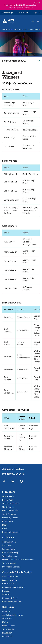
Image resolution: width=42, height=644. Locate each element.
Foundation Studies (10, 511)
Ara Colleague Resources (13, 615)
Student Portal (8, 629)
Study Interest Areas (16, 29)
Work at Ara (7, 636)
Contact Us (7, 619)
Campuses (7, 545)
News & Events (8, 626)
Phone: (6, 474)
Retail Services (8, 584)
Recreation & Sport (10, 580)
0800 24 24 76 (17, 474)
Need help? (7, 633)
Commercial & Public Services (17, 572)
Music (27, 29)
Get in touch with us (13, 469)
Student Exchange (10, 556)
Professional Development (13, 587)
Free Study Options (10, 518)
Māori (5, 525)
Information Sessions (11, 567)
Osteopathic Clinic (10, 598)
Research (6, 591)
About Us (6, 611)
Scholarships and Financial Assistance (18, 560)
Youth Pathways (9, 514)
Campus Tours (8, 549)
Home (4, 29)
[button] (21, 61)
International (23, 12)
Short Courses (8, 507)
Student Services (9, 563)
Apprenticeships (7, 12)
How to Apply (8, 500)
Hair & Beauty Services (12, 602)
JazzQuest (35, 29)
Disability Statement (11, 532)
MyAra (37, 12)
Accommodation (9, 542)
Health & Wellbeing (10, 553)
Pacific (5, 528)
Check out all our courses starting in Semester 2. (21, 6)
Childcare (6, 594)
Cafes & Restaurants (11, 577)
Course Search (8, 496)
